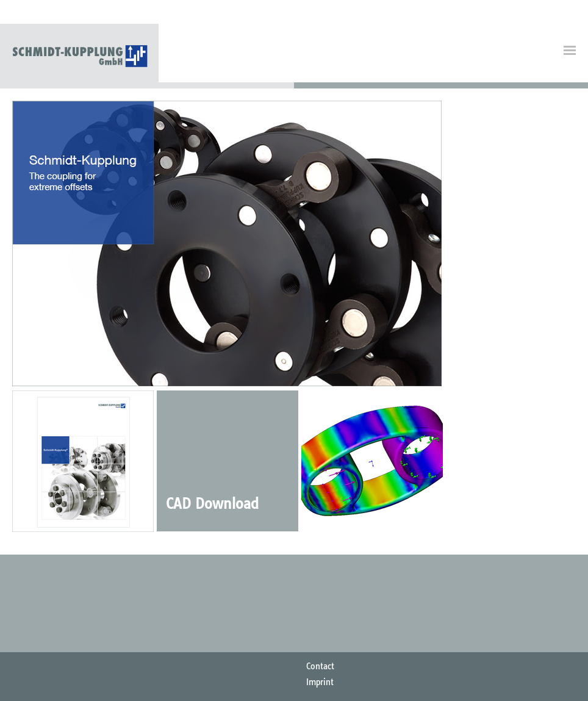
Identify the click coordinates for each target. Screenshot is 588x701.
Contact (320, 666)
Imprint (320, 682)
